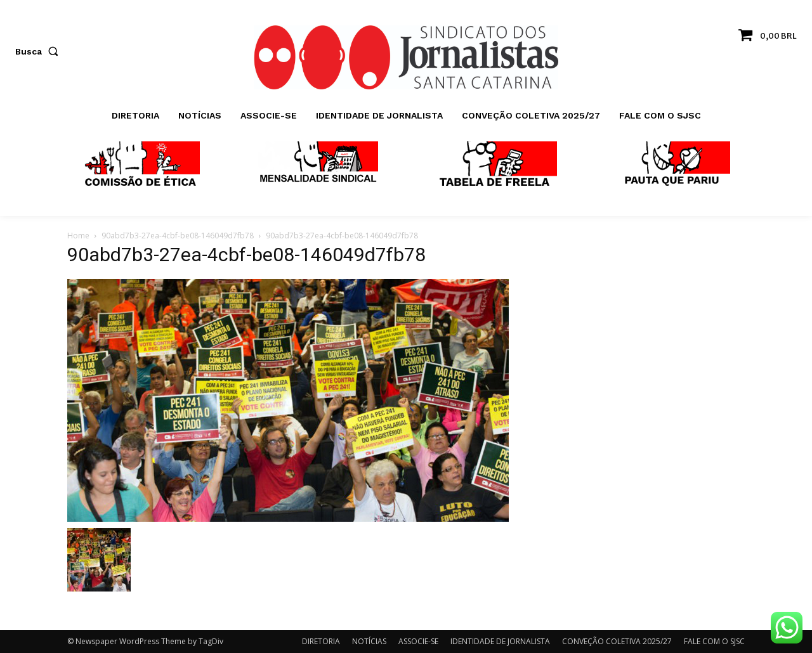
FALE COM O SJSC (714, 641)
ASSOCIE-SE (418, 641)
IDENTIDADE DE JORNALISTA (500, 641)
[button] (39, 51)
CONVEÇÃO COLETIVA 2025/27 (617, 641)
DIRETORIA (321, 641)
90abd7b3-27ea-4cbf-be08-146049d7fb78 (178, 236)
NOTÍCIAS (369, 641)
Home (78, 236)
